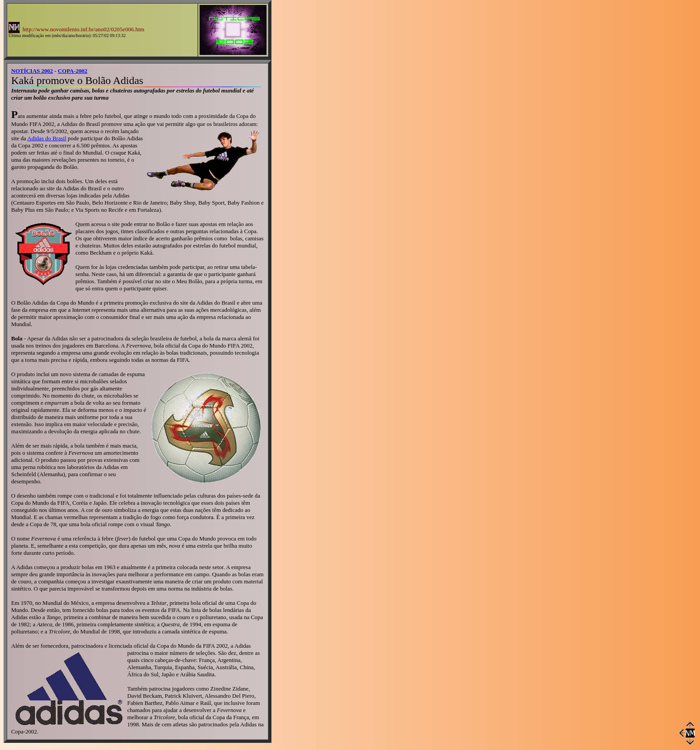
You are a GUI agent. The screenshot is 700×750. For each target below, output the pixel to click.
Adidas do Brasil (47, 138)
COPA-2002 (72, 71)
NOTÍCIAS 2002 (32, 71)
